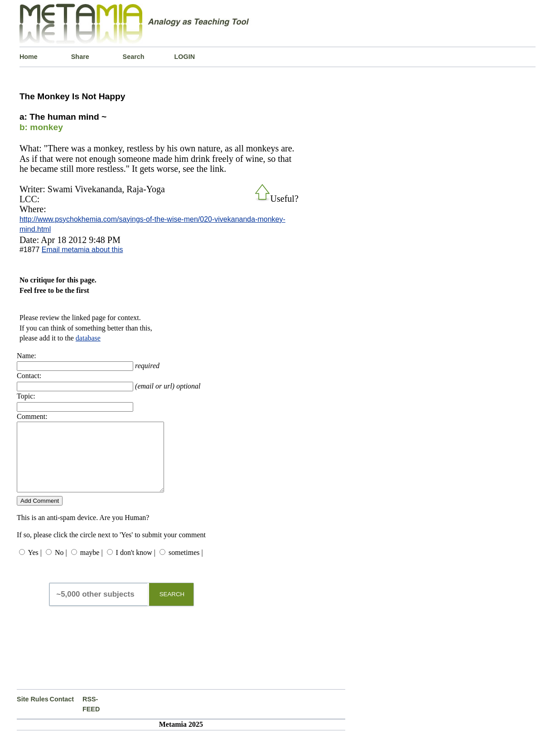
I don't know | (136, 566)
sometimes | (186, 566)
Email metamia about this (82, 250)
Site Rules (33, 713)
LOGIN (184, 57)
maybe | (92, 566)
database (88, 338)
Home (29, 57)
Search (134, 57)
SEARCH (172, 608)
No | (61, 566)
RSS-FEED (91, 718)
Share (80, 57)
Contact (62, 713)
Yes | (34, 566)
